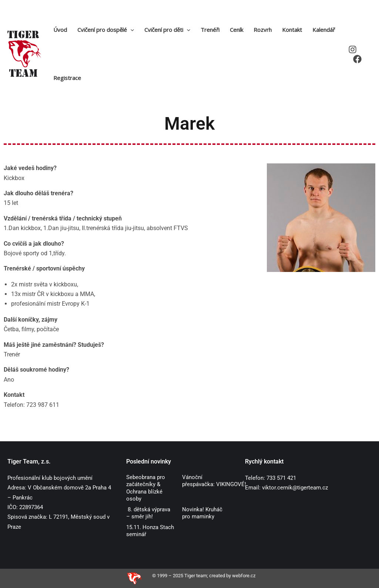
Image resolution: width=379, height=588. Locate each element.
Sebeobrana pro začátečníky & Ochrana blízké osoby (146, 488)
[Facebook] (357, 59)
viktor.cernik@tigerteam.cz (295, 488)
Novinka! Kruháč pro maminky (202, 513)
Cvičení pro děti (167, 30)
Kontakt (292, 30)
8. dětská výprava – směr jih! (148, 513)
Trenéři (210, 30)
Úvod (60, 30)
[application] (130, 30)
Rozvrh (263, 30)
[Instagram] (353, 49)
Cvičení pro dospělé (106, 30)
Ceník (237, 30)
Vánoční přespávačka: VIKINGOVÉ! (215, 481)
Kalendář (324, 30)
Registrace (67, 78)
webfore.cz (244, 576)
